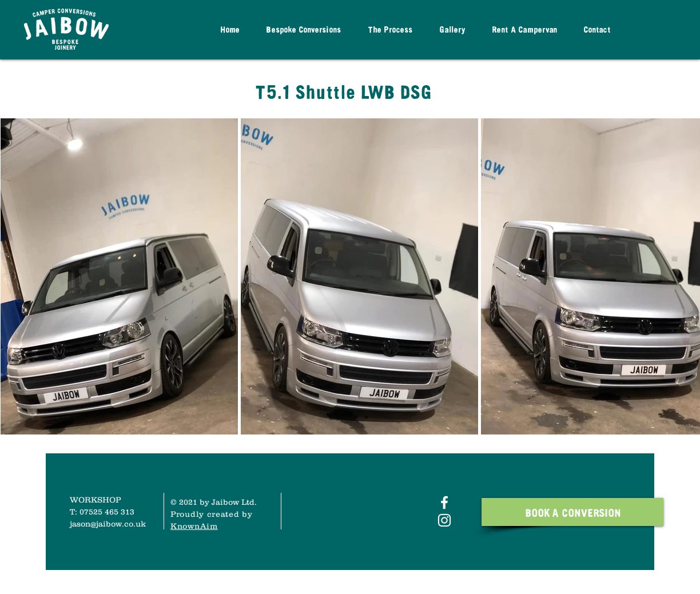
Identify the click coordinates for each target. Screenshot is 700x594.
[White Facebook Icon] (444, 503)
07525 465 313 (107, 512)
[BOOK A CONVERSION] (572, 512)
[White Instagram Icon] (444, 520)
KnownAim (194, 526)
